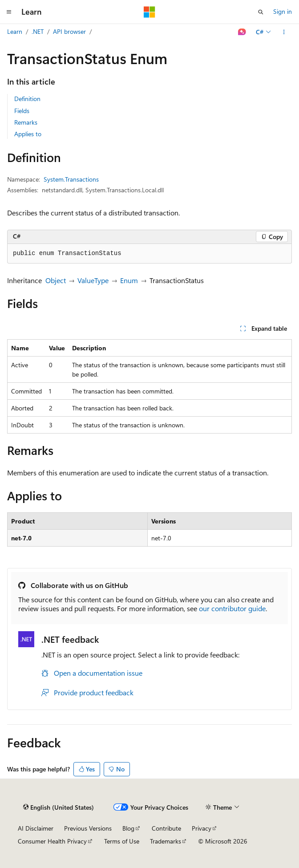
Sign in (283, 11)
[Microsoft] (149, 12)
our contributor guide (232, 608)
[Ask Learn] (242, 32)
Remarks (26, 122)
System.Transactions (71, 179)
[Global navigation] (9, 12)
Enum (129, 280)
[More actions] (284, 32)
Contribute (166, 828)
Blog (128, 828)
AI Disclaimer (36, 828)
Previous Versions (88, 828)
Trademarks (166, 841)
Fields (22, 111)
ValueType (93, 280)
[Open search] (261, 12)
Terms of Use (122, 841)
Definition (27, 99)
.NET (38, 31)
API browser (69, 31)
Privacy (202, 828)
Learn (15, 31)
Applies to (28, 134)
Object (56, 280)
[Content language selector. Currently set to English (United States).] (59, 807)
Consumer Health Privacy (52, 841)
